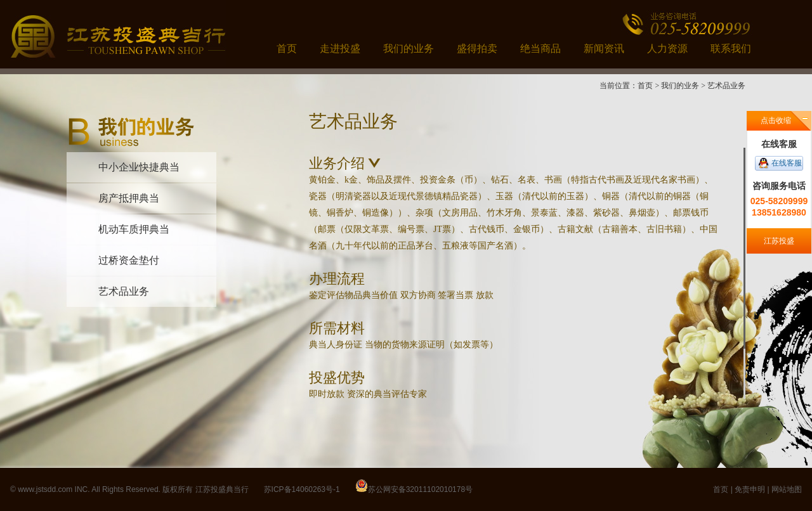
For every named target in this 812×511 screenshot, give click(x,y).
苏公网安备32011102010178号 (420, 489)
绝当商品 (540, 49)
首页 (287, 49)
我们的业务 (409, 49)
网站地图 (787, 489)
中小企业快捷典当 (139, 167)
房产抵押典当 (129, 198)
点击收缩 (776, 120)
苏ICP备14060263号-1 (302, 489)
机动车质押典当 (134, 229)
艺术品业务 (124, 291)
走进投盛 (340, 49)
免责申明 (750, 489)
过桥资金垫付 (129, 260)
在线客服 (787, 163)
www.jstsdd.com (45, 489)
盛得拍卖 (477, 49)
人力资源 (667, 49)
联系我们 (731, 49)
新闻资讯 (604, 49)
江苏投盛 (779, 241)
